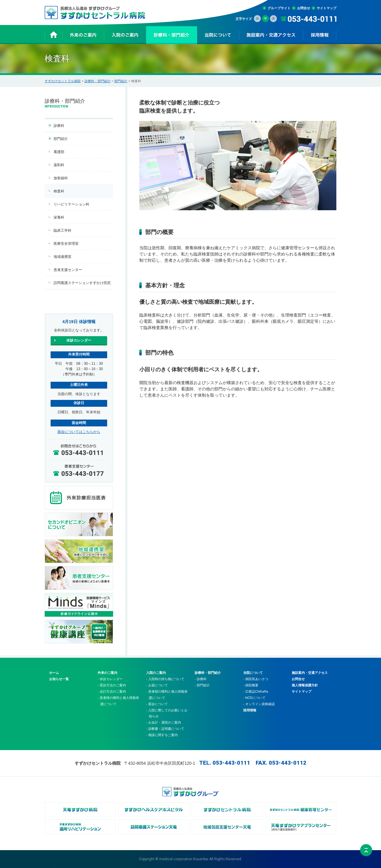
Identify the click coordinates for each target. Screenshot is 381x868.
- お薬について (157, 685)
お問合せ (304, 8)
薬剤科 (59, 165)
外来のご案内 (107, 673)
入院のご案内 (156, 673)
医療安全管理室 (66, 244)
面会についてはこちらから (79, 432)
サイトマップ (327, 8)
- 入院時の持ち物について (165, 679)
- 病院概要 (251, 685)
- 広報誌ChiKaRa (256, 691)
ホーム (54, 673)
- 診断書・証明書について (165, 729)
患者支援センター (68, 270)
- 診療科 (201, 679)
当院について (253, 673)
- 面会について (157, 704)
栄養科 (59, 217)
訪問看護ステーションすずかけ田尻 (82, 283)
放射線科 (61, 178)
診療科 (59, 126)
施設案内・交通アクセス (310, 673)
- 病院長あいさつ (256, 679)
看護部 (59, 152)
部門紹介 (121, 81)
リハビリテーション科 (71, 204)
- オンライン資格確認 (259, 704)
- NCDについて (254, 698)
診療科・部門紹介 (98, 81)
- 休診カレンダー (110, 679)
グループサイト (279, 8)
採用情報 (250, 710)
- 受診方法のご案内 (112, 685)
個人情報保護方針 (305, 685)
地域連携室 (63, 257)
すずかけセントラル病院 (63, 81)
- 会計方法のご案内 (112, 691)
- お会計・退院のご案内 (164, 722)
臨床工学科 (63, 230)
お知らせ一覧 (59, 679)
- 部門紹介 (202, 685)
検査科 (59, 191)
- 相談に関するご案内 (162, 735)
